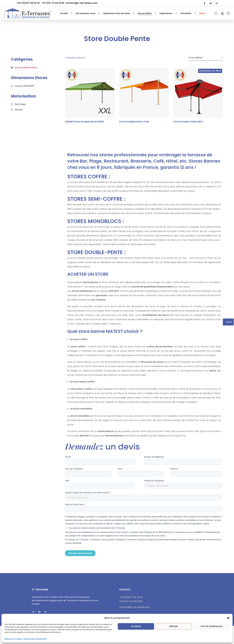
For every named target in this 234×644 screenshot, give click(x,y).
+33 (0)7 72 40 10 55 (53, 3)
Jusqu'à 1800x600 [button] (24, 86)
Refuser (174, 626)
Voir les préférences (211, 626)
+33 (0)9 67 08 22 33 (28, 3)
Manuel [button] (19, 110)
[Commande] (206, 58)
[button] (228, 618)
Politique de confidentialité (35, 639)
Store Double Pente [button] (26, 68)
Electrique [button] (20, 104)
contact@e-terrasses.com (81, 3)
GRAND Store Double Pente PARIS (85, 122)
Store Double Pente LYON (134, 122)
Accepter (136, 626)
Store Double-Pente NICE (188, 122)
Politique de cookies (13, 639)
